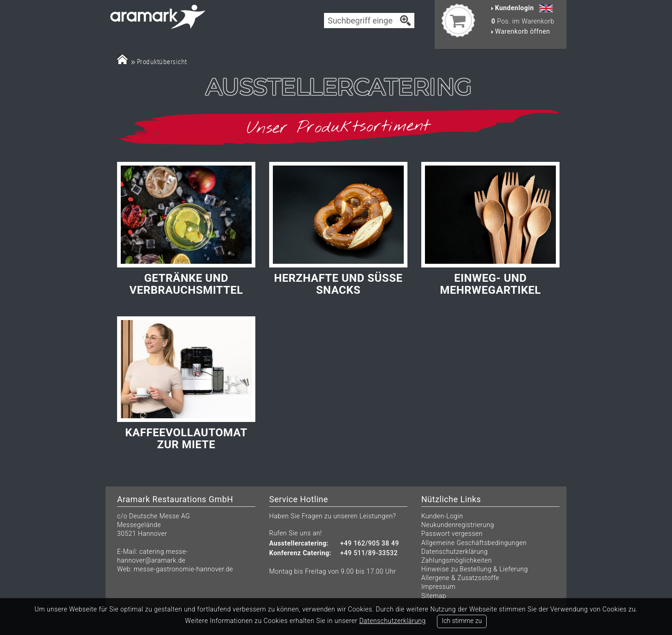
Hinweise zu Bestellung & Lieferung (475, 569)
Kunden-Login (442, 516)
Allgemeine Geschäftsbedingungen (474, 543)
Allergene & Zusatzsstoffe (460, 578)
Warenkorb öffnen (521, 31)
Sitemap (434, 596)
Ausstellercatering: (299, 543)
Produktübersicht (162, 62)
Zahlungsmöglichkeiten (457, 560)
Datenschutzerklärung (454, 552)
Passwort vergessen (452, 534)
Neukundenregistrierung (458, 525)
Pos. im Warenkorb (523, 21)
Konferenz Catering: (300, 553)
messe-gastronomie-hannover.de (183, 569)
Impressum (439, 587)
